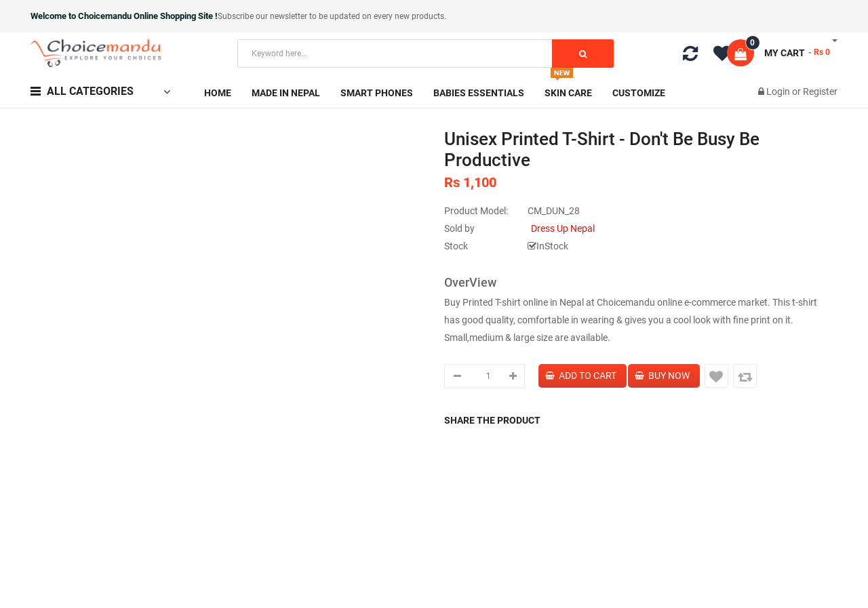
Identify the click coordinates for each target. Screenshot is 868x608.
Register (820, 92)
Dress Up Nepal (563, 228)
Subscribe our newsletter (263, 16)
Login (779, 92)
